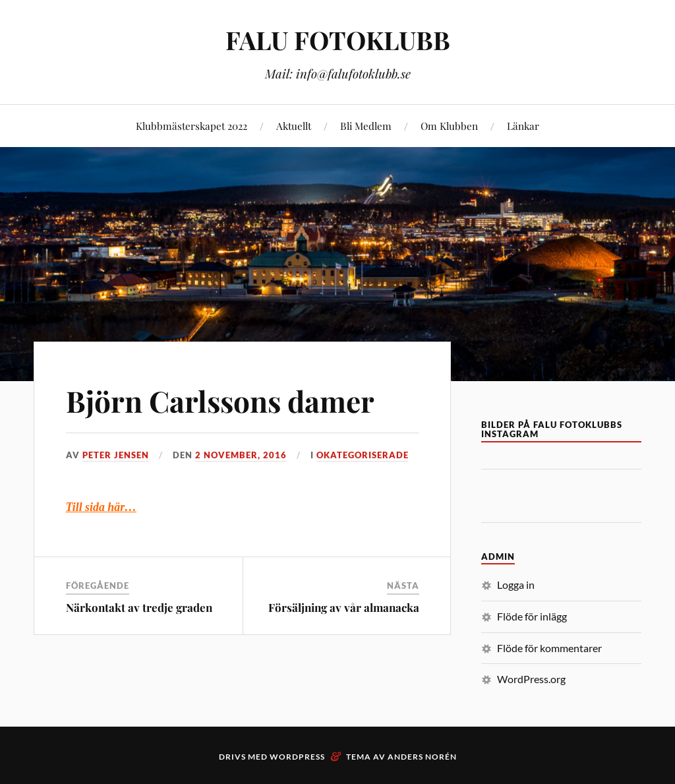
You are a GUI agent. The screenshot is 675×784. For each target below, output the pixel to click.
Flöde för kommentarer (549, 648)
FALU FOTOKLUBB (338, 40)
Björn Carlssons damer (220, 401)
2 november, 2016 (241, 455)
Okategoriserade (363, 455)
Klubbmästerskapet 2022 (191, 126)
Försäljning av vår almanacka (344, 607)
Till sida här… (101, 507)
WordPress (297, 757)
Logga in (516, 585)
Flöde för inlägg (532, 616)
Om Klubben (449, 126)
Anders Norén (422, 757)
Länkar (523, 126)
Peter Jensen (116, 455)
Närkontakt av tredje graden (139, 607)
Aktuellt (294, 126)
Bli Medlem (366, 126)
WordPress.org (531, 679)
